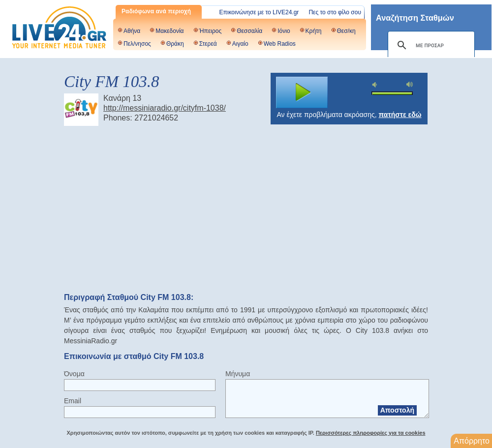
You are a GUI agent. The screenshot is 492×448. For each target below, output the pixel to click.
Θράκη (175, 44)
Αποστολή (397, 410)
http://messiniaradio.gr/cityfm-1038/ (165, 108)
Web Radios (280, 44)
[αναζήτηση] (430, 45)
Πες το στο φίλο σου (335, 12)
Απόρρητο (472, 441)
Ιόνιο (284, 31)
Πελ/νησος (137, 44)
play (302, 92)
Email (73, 401)
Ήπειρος (211, 31)
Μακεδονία (169, 31)
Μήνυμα (238, 374)
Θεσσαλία (249, 31)
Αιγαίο (240, 44)
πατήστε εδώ (400, 115)
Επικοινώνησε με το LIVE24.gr (259, 12)
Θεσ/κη (346, 31)
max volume (410, 84)
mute (376, 85)
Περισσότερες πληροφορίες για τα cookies (371, 433)
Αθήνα (132, 31)
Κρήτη (314, 31)
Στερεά (208, 44)
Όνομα (74, 374)
